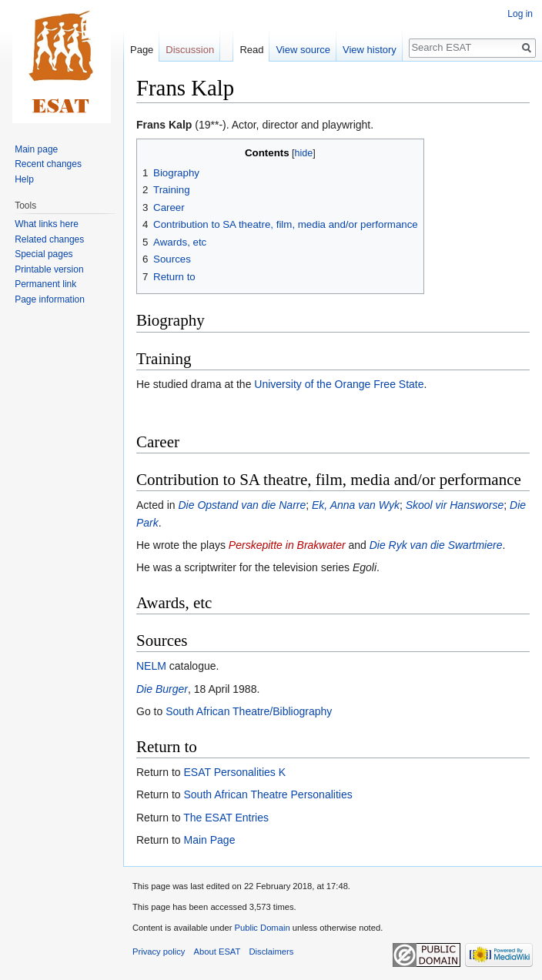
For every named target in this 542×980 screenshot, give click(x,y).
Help (24, 179)
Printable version (49, 269)
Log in (520, 14)
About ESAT (217, 952)
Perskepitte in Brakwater (287, 545)
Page (142, 50)
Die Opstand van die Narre (242, 505)
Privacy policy (159, 952)
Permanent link (45, 284)
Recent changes (48, 164)
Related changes (49, 239)
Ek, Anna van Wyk (356, 505)
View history (370, 50)
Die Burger (162, 689)
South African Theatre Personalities (268, 794)
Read (251, 50)
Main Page (209, 840)
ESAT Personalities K (234, 772)
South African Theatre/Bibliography (249, 711)
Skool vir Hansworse (455, 505)
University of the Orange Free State (339, 384)
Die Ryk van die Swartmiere (436, 545)
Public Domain (262, 928)
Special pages (43, 254)
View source (303, 50)
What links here (47, 224)
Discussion (190, 50)
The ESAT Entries (226, 818)
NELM (151, 666)
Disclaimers (272, 952)
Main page (36, 149)
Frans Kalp (164, 125)
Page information (50, 299)
